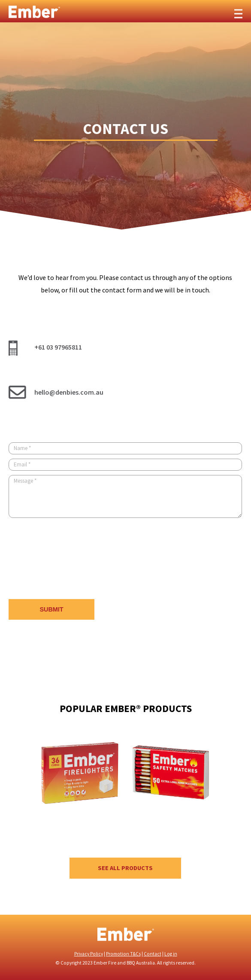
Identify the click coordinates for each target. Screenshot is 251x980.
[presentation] (74, 560)
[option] (80, 790)
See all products (125, 868)
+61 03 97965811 (58, 347)
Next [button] (230, 784)
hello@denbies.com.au (69, 392)
